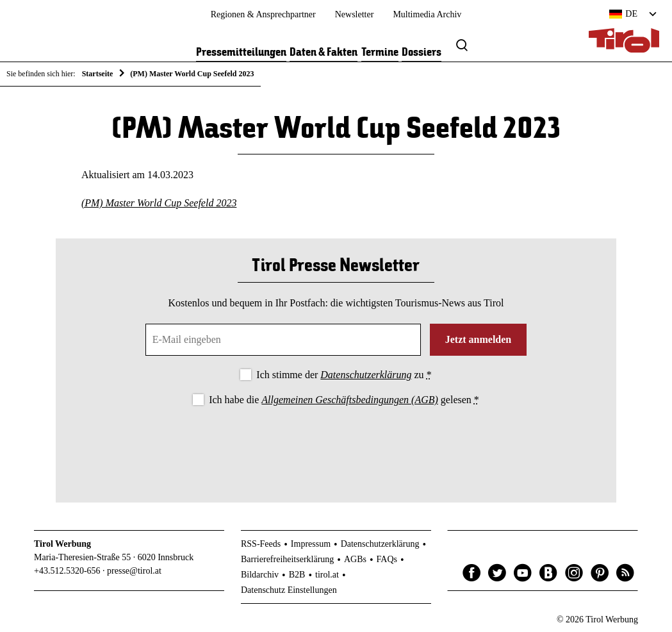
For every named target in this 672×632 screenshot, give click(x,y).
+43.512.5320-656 (67, 571)
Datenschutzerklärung (366, 375)
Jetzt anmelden (479, 339)
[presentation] (336, 444)
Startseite (98, 74)
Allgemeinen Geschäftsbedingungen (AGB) (349, 400)
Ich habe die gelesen (344, 400)
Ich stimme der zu (344, 375)
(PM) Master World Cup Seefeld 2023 (159, 203)
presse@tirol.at (134, 571)
